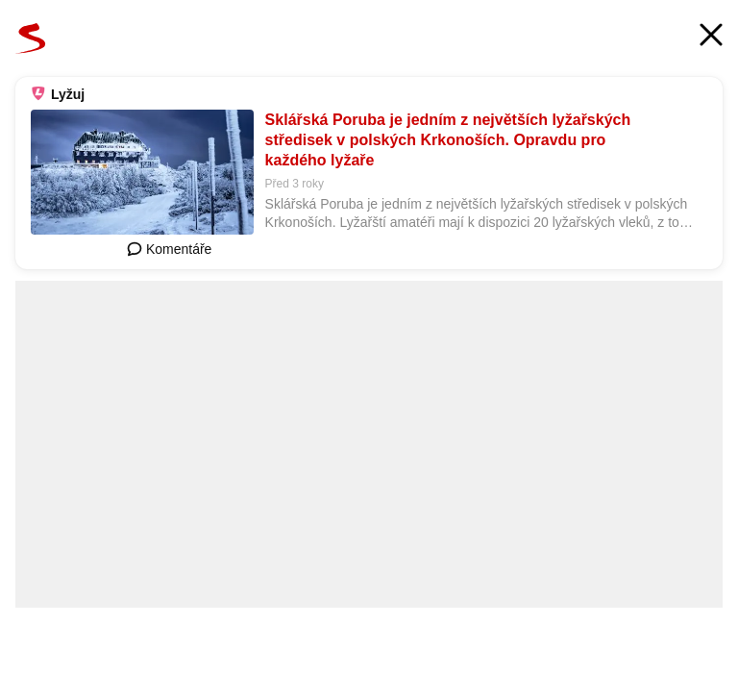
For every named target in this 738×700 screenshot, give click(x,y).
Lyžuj (68, 94)
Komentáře (169, 249)
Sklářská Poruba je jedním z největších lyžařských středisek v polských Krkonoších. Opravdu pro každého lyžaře (448, 140)
